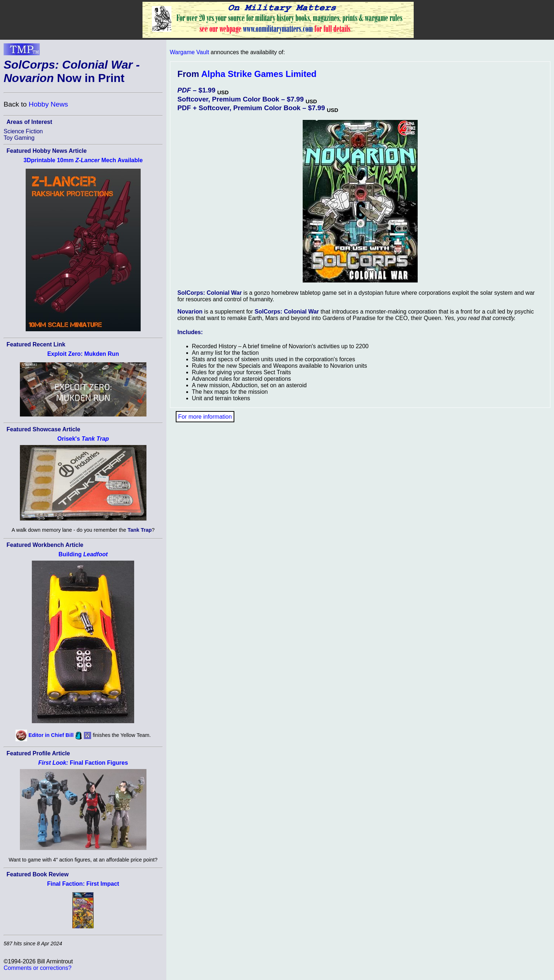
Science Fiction (23, 131)
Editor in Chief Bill (51, 735)
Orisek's (83, 439)
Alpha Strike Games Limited (259, 74)
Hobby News (48, 104)
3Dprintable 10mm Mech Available (83, 160)
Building (83, 554)
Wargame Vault (189, 52)
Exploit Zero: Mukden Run (83, 354)
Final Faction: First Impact (83, 884)
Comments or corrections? (38, 968)
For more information (205, 417)
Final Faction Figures (83, 763)
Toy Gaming (19, 138)
